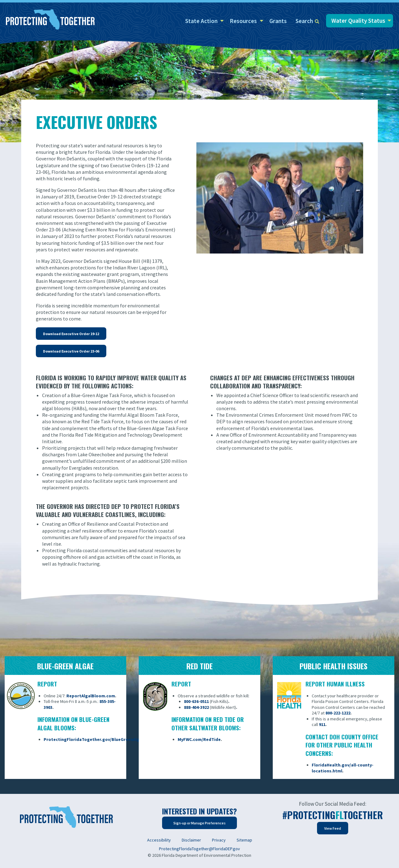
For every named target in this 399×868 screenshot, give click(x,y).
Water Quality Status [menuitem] (358, 21)
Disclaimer (191, 840)
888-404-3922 (196, 707)
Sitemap (244, 840)
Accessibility (159, 840)
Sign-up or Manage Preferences (199, 823)
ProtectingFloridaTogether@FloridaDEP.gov (199, 849)
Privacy (219, 840)
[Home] (50, 20)
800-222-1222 (338, 713)
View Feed (333, 828)
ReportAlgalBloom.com (91, 696)
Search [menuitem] (307, 21)
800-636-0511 (196, 701)
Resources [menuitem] (243, 21)
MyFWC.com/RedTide (199, 739)
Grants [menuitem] (278, 21)
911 (322, 724)
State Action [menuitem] (201, 21)
